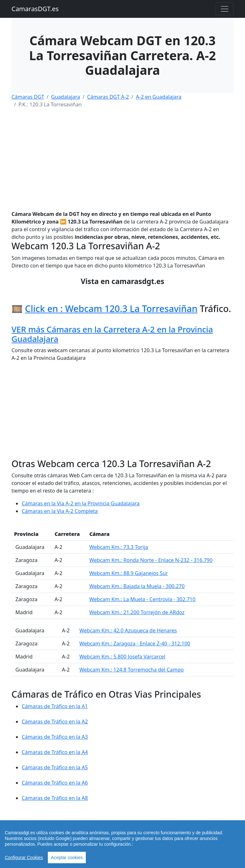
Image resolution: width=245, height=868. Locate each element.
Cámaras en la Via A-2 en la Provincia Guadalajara (81, 503)
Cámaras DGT (28, 97)
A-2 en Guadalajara (159, 97)
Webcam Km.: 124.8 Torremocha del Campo (132, 670)
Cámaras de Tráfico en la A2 (55, 722)
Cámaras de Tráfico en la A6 (55, 783)
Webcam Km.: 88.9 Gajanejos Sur (129, 573)
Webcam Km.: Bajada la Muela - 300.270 (137, 586)
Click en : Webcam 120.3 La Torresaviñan (111, 309)
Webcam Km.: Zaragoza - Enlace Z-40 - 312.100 (135, 644)
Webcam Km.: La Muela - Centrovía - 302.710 (142, 599)
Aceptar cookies (67, 857)
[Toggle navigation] (225, 9)
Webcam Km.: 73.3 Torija (119, 547)
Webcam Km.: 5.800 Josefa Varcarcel (122, 657)
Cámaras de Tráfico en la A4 (55, 752)
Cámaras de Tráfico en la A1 (55, 706)
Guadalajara (66, 97)
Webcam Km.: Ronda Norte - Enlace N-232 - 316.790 (151, 560)
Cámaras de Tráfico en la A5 (55, 767)
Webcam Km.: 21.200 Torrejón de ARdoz (137, 612)
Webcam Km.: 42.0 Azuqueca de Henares (128, 630)
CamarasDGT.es (35, 9)
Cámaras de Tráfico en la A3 (55, 737)
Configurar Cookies (24, 857)
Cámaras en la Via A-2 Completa (60, 511)
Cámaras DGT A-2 (108, 97)
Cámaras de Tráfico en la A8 (55, 798)
